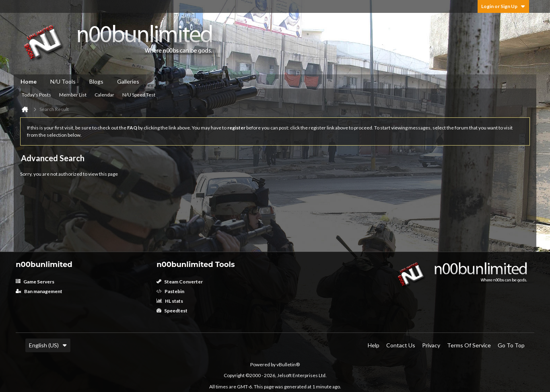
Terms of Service (469, 345)
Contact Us (401, 345)
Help (374, 345)
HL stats (170, 301)
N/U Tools (63, 81)
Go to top (511, 345)
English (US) (48, 345)
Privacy (431, 345)
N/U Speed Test (139, 95)
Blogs (96, 81)
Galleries (128, 81)
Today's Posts (36, 95)
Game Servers (35, 282)
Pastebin (170, 291)
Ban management (39, 291)
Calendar (104, 95)
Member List (73, 95)
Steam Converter (180, 282)
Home (29, 81)
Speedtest (172, 311)
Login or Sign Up (503, 6)
